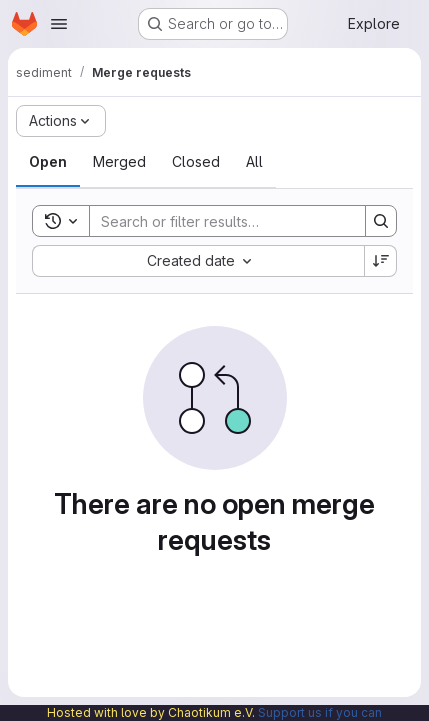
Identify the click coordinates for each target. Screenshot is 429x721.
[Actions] (61, 121)
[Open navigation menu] (59, 24)
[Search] (221, 221)
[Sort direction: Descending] (381, 261)
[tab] (48, 162)
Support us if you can (320, 712)
